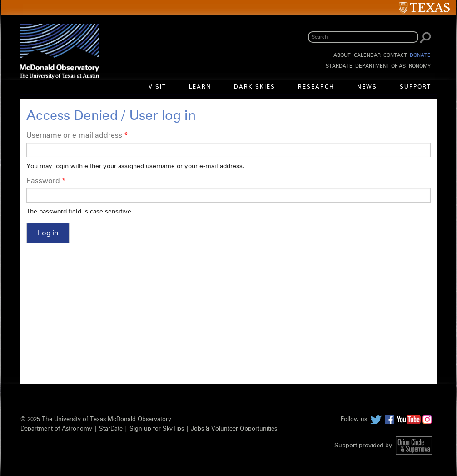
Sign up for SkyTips (157, 429)
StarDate (339, 66)
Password (46, 181)
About (342, 55)
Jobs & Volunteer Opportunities (234, 429)
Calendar (367, 55)
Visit (157, 87)
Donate (420, 55)
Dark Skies (255, 87)
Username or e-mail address (77, 135)
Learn (200, 87)
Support (415, 87)
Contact (395, 55)
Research (316, 87)
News (367, 87)
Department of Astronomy (393, 66)
